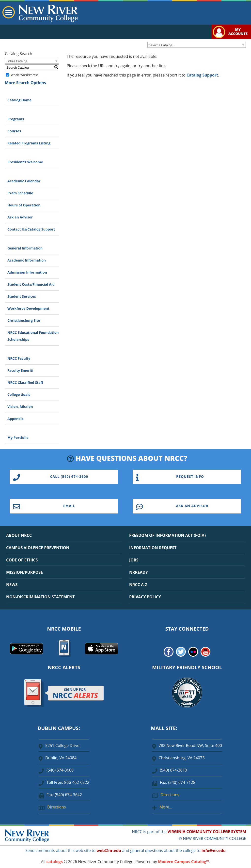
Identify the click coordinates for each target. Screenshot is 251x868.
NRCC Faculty (19, 358)
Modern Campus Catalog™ (184, 862)
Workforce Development (28, 308)
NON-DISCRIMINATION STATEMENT (40, 597)
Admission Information (27, 272)
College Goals (19, 395)
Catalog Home (19, 100)
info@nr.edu (214, 851)
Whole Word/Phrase (25, 75)
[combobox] (197, 45)
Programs (16, 119)
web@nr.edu (109, 851)
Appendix (16, 419)
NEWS (12, 585)
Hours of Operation (24, 205)
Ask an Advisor (20, 217)
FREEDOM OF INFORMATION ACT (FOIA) (167, 535)
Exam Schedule (20, 193)
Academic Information (27, 260)
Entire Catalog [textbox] (17, 61)
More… (166, 807)
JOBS (134, 560)
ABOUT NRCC (19, 535)
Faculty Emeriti (20, 370)
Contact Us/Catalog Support (31, 229)
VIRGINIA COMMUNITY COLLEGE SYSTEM (207, 832)
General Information (25, 248)
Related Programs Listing (29, 143)
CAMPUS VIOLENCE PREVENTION (38, 548)
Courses (14, 131)
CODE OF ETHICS (22, 560)
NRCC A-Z (138, 585)
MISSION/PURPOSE (24, 572)
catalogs (55, 862)
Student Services (22, 296)
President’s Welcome (25, 162)
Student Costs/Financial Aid (31, 284)
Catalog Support (202, 75)
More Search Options (25, 83)
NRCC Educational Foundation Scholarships (33, 336)
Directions (57, 807)
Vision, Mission (20, 407)
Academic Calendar (24, 181)
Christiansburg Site (24, 320)
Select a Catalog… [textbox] (162, 45)
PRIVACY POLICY (145, 597)
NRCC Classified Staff (25, 382)
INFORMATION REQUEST (153, 548)
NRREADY (139, 572)
